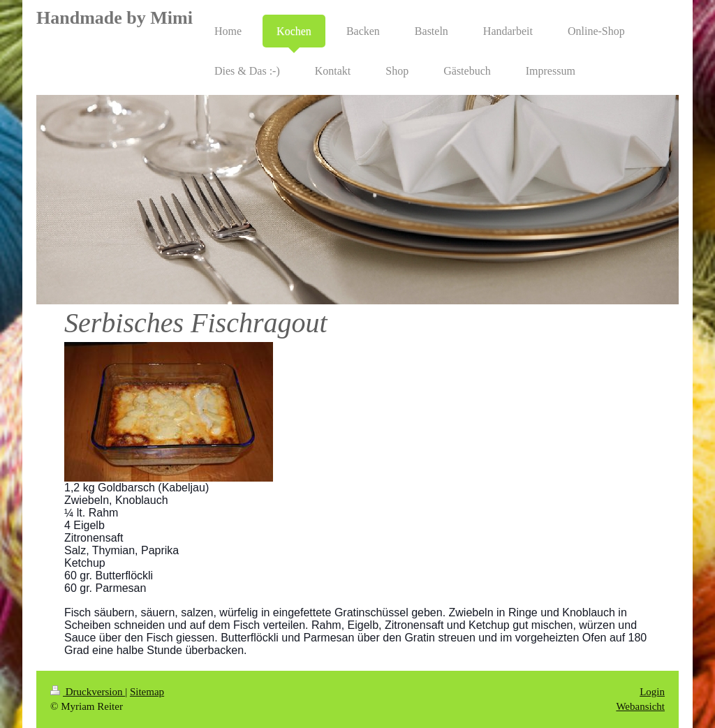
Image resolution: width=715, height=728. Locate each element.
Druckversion (88, 692)
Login (652, 692)
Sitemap (147, 692)
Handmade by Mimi (115, 18)
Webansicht (640, 706)
